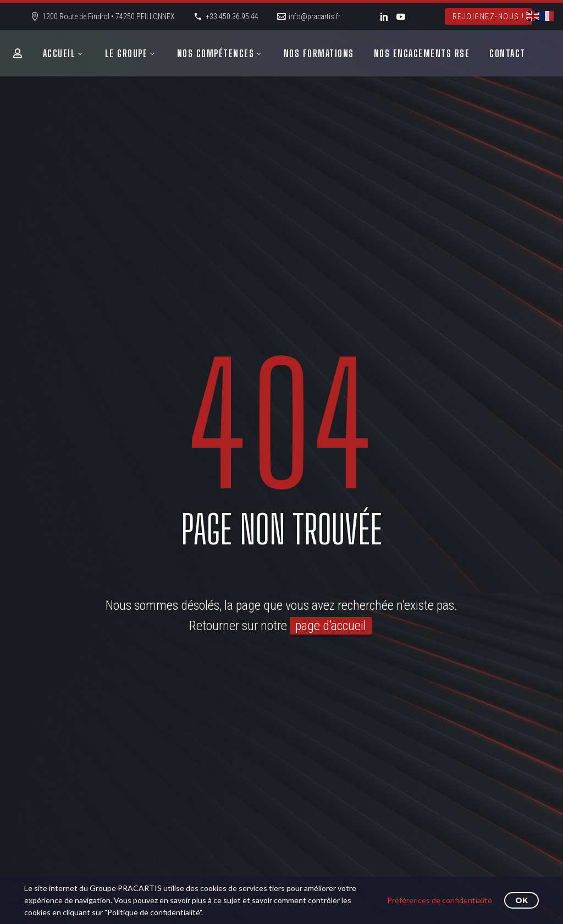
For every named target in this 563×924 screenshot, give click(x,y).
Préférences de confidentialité (440, 900)
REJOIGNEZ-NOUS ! (489, 16)
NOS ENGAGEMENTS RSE (422, 53)
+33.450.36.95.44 (232, 16)
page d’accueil (331, 626)
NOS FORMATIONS (319, 53)
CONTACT (507, 53)
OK (521, 900)
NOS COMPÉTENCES (216, 53)
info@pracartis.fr (314, 16)
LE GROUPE (126, 53)
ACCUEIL (59, 53)
